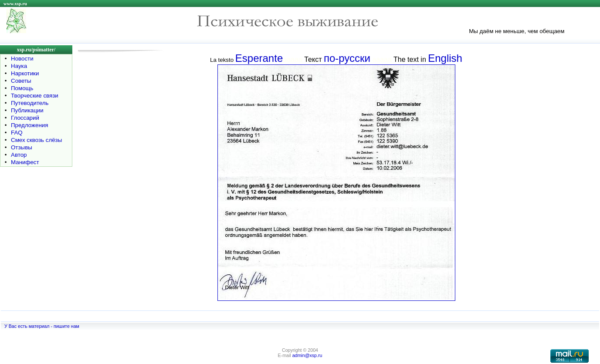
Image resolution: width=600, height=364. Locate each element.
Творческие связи (35, 96)
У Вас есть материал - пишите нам (42, 326)
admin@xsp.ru (307, 355)
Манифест (25, 162)
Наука (19, 66)
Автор (19, 155)
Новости (22, 59)
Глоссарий (25, 118)
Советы (21, 81)
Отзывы (22, 147)
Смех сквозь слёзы (36, 140)
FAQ (17, 133)
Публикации (27, 110)
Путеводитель (30, 103)
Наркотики (25, 73)
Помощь (22, 88)
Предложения (29, 125)
